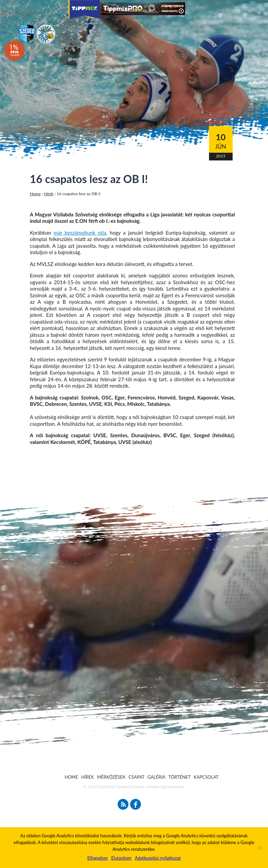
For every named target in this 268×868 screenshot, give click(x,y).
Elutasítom (121, 858)
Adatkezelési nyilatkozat (158, 858)
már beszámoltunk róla (80, 233)
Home (35, 194)
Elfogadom (98, 858)
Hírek (49, 194)
